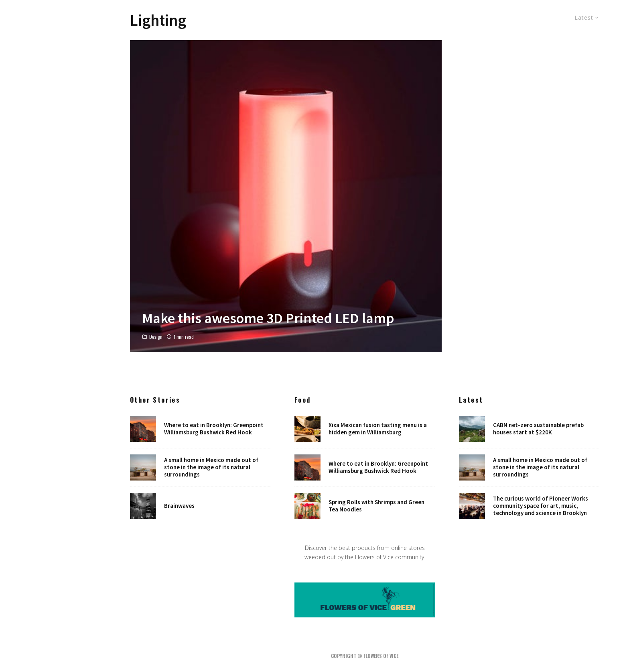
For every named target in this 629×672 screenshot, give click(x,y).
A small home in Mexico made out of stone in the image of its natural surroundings (211, 468)
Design (50, 293)
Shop (50, 391)
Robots (50, 363)
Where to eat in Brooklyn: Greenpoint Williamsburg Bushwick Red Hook (214, 429)
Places (50, 377)
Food (50, 307)
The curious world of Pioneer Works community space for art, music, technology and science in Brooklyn (541, 507)
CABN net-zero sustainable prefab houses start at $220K (538, 429)
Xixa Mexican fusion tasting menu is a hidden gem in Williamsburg (378, 429)
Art (50, 335)
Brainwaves (179, 507)
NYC (50, 349)
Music (50, 321)
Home (50, 279)
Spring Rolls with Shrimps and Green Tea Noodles (376, 507)
